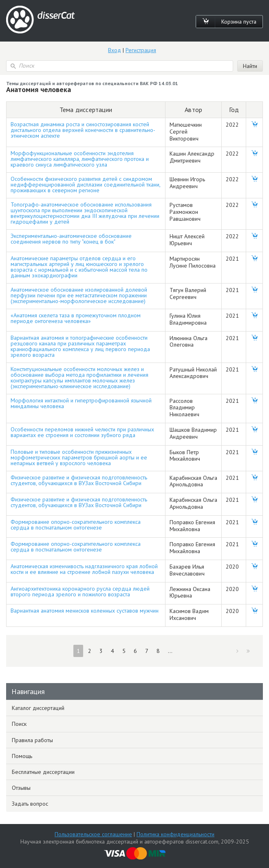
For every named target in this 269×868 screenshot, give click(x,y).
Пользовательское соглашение (93, 834)
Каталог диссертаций (38, 708)
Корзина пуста (239, 22)
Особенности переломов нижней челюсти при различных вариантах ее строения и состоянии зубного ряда (82, 432)
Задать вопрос (30, 804)
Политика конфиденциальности (175, 834)
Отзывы (21, 788)
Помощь (22, 756)
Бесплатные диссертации (43, 772)
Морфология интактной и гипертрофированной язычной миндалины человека (81, 403)
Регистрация (141, 50)
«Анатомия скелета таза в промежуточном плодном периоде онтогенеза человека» (76, 318)
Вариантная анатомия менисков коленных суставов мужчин (85, 611)
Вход (115, 50)
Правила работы (32, 740)
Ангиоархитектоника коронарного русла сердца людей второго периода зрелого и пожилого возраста (80, 591)
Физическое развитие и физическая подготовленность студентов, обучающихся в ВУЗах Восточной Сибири (79, 480)
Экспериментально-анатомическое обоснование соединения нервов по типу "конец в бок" (71, 239)
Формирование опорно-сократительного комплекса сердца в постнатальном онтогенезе (76, 525)
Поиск (19, 724)
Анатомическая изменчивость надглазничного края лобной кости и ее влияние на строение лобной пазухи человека (84, 569)
